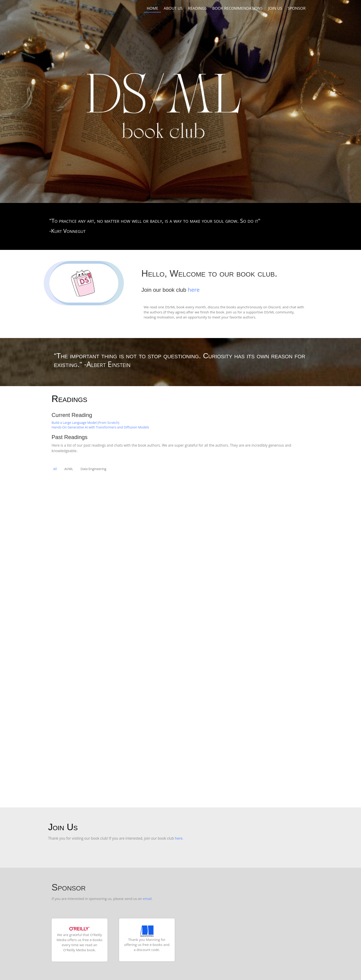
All (55, 469)
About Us (173, 8)
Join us (275, 8)
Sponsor (297, 8)
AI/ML (69, 469)
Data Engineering (93, 469)
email (147, 899)
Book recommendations (237, 8)
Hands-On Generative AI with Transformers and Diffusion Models (100, 427)
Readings (197, 8)
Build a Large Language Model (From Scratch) (85, 423)
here (194, 290)
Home (152, 8)
